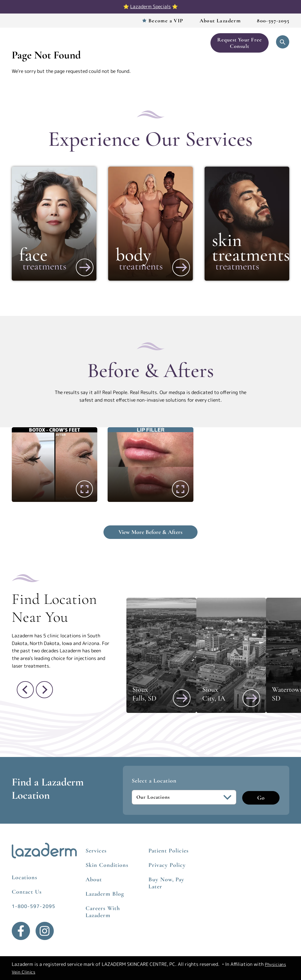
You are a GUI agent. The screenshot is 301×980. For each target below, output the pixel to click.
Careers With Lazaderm (103, 912)
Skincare (167, 43)
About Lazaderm (220, 21)
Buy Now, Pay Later (166, 883)
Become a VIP (166, 21)
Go (261, 798)
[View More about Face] (85, 267)
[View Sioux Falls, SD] (182, 698)
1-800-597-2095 (34, 906)
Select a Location (154, 781)
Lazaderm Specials (150, 6)
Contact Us (27, 892)
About (94, 880)
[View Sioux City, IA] (251, 698)
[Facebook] (21, 931)
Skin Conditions (107, 865)
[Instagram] (45, 931)
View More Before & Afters (150, 532)
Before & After (137, 43)
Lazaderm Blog (105, 894)
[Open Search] (283, 42)
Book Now (193, 43)
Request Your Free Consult (240, 43)
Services (78, 43)
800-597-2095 (273, 21)
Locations (106, 43)
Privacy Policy (167, 865)
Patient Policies (169, 851)
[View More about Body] (181, 267)
